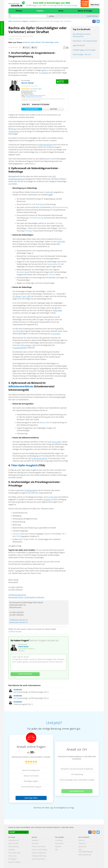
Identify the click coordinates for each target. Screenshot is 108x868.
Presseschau (13, 856)
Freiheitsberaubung (36, 218)
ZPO (30, 458)
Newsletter (35, 840)
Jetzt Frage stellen (31, 798)
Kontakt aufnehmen (25, 674)
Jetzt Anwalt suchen (77, 791)
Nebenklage (49, 42)
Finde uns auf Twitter (39, 847)
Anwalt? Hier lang (92, 16)
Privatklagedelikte (31, 490)
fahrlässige (28, 231)
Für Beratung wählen (32, 109)
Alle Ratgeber (13, 859)
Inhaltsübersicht (14, 840)
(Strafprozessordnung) (16, 179)
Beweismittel (45, 423)
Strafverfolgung (14, 131)
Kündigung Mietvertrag (39, 856)
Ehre (30, 204)
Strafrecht (33, 21)
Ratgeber (35, 5)
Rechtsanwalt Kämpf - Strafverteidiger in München (26, 597)
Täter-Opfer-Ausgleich (24, 465)
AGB (56, 850)
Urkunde (52, 275)
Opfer (33, 42)
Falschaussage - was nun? (82, 54)
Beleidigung (40, 204)
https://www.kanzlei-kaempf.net (35, 96)
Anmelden (12, 850)
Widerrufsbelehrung (85, 855)
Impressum (82, 844)
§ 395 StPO (49, 192)
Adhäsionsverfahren (21, 387)
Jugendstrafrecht (79, 45)
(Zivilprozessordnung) (40, 458)
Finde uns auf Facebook (39, 850)
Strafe (56, 42)
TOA (43, 42)
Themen (19, 11)
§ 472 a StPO (56, 442)
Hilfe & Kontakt (2, 28)
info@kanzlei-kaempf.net (34, 97)
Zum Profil (53, 109)
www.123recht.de (14, 21)
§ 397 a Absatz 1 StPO (28, 345)
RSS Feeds (35, 844)
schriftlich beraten (15, 632)
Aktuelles (58, 847)
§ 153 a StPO (56, 334)
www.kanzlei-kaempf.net (19, 622)
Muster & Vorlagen (85, 11)
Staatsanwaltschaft (54, 264)
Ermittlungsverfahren (45, 145)
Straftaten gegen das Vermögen (84, 50)
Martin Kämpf (28, 83)
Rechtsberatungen (71, 5)
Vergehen (47, 500)
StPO (54, 177)
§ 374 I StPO (53, 497)
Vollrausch (16, 534)
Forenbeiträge (52, 5)
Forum (61, 11)
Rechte (38, 42)
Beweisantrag (22, 272)
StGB (18, 536)
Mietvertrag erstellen (38, 859)
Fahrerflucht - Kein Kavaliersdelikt (85, 41)
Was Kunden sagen (15, 853)
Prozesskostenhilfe (19, 348)
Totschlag (58, 223)
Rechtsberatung (14, 847)
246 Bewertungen (36, 89)
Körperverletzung (61, 207)
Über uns (81, 840)
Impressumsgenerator (39, 853)
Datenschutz (82, 847)
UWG (36, 539)
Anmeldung (59, 840)
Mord (64, 228)
